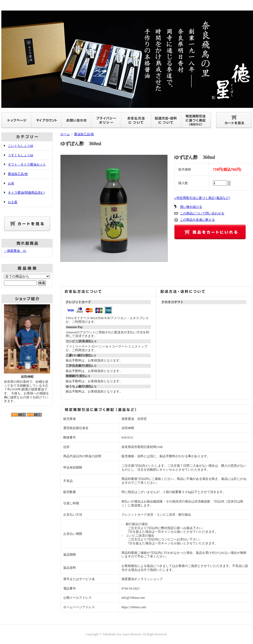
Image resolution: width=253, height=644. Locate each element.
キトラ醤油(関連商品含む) (26, 193)
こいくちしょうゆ (21, 146)
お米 (11, 183)
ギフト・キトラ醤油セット (27, 164)
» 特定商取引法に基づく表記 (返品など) (202, 198)
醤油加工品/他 (18, 174)
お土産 (13, 202)
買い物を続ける (191, 207)
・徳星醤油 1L (15, 251)
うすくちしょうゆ (21, 155)
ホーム (65, 134)
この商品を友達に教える (197, 220)
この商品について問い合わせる (202, 213)
